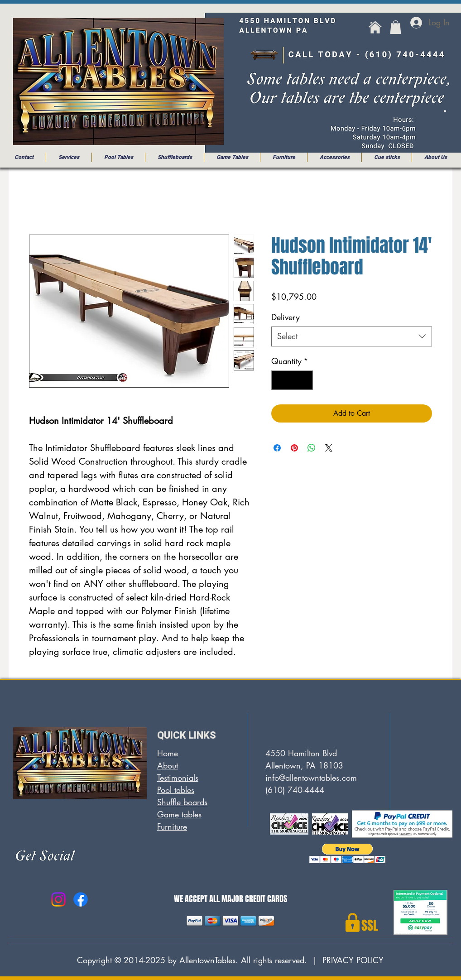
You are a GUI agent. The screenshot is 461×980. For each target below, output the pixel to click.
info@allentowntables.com (311, 778)
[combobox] (352, 336)
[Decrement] (280, 380)
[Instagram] (58, 899)
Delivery (286, 317)
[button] (396, 27)
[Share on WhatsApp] (312, 448)
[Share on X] (329, 448)
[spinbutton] (292, 380)
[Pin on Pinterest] (294, 448)
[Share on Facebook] (277, 448)
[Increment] (305, 380)
